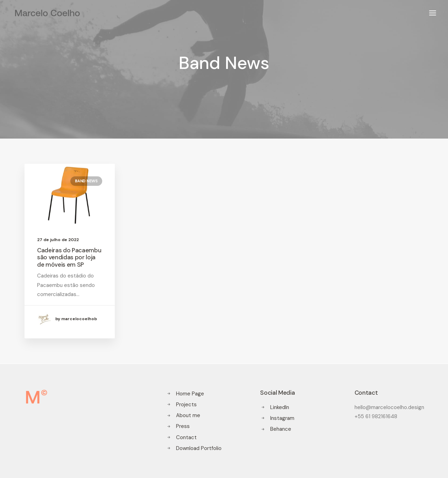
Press (183, 426)
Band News (86, 181)
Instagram (282, 418)
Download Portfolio (199, 448)
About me (188, 415)
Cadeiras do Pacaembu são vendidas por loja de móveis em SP (69, 257)
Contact (186, 437)
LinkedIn (280, 407)
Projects (186, 405)
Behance (281, 429)
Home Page (190, 394)
